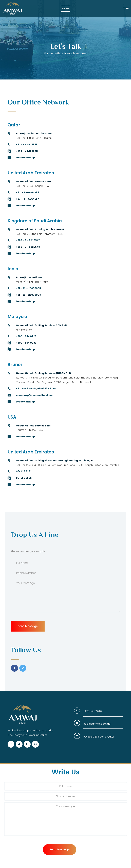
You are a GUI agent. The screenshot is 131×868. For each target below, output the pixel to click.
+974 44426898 (93, 711)
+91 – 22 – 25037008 (28, 288)
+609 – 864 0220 (26, 336)
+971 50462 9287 (26, 389)
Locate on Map (25, 157)
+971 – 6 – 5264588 (27, 193)
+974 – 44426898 (27, 145)
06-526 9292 (24, 471)
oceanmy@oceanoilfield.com (35, 395)
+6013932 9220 (46, 389)
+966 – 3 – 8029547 (28, 240)
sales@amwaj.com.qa (97, 724)
